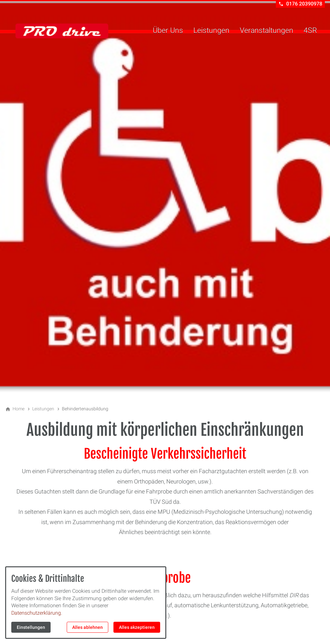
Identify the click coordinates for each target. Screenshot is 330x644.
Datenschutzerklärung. (37, 613)
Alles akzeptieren (137, 627)
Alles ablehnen (87, 627)
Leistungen (211, 30)
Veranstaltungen (267, 30)
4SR (310, 30)
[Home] (19, 409)
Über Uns (168, 30)
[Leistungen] (43, 409)
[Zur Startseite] (62, 31)
